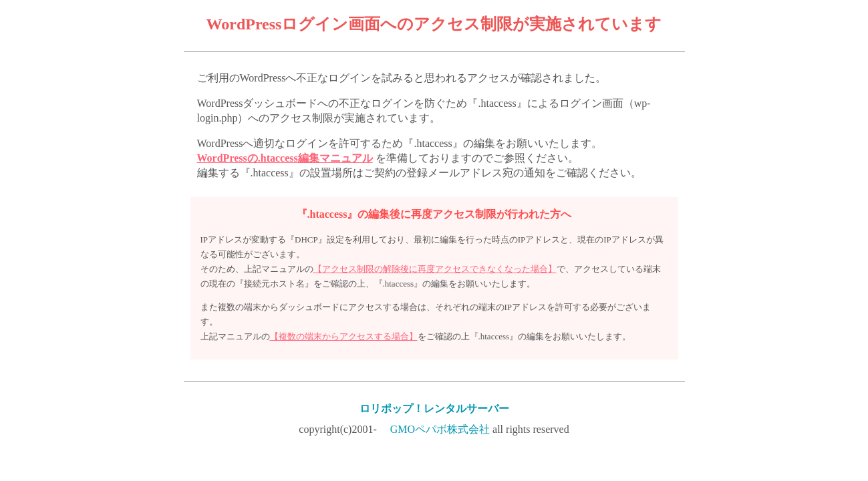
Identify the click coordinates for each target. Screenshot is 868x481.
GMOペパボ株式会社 (440, 429)
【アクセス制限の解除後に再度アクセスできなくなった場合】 (435, 269)
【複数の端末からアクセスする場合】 (344, 336)
